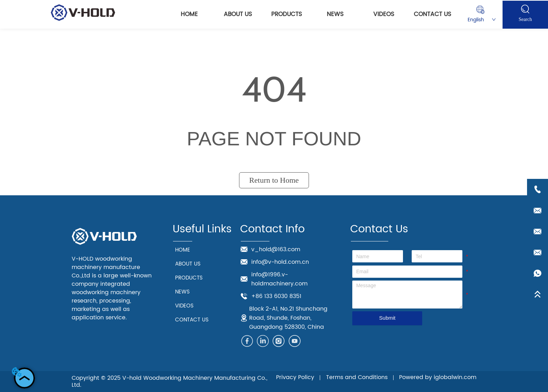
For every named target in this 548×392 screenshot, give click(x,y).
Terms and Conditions (357, 377)
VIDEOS (384, 14)
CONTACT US (432, 14)
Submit (387, 318)
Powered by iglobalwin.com (438, 377)
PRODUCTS (287, 14)
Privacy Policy (295, 377)
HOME (189, 14)
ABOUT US (238, 14)
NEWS (335, 14)
